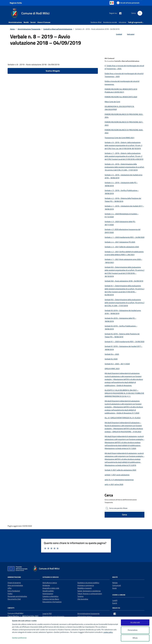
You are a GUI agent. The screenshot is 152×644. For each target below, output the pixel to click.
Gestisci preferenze (22, 638)
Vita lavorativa (83, 599)
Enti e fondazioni (14, 591)
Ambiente (46, 585)
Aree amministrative (15, 585)
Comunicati (117, 585)
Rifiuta (135, 638)
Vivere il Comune (44, 22)
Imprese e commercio (86, 585)
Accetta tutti (135, 622)
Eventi (115, 603)
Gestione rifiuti (96, 22)
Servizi (33, 22)
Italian (112, 3)
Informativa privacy (85, 616)
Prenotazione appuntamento (53, 616)
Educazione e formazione (52, 602)
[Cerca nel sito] (140, 13)
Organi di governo (14, 583)
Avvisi (114, 588)
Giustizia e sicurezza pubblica (88, 583)
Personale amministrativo (17, 596)
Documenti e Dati (14, 599)
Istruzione (122, 22)
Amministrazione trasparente (88, 614)
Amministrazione (15, 22)
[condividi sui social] (117, 34)
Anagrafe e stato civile (51, 588)
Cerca (125, 515)
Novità (26, 22)
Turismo (80, 596)
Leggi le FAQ (47, 614)
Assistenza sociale (110, 22)
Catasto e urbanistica (50, 596)
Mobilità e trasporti (84, 588)
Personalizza (135, 630)
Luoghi (115, 600)
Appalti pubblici (48, 591)
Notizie (115, 583)
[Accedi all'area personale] (128, 3)
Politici (10, 594)
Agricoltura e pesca (50, 583)
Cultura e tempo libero (51, 599)
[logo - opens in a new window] (6, 640)
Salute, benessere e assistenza (89, 591)
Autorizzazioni (48, 594)
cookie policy (108, 632)
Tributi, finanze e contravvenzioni (90, 594)
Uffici (10, 588)
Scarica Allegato (53, 71)
